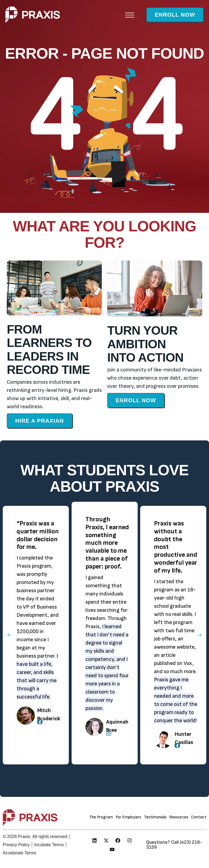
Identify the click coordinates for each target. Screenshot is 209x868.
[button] (130, 15)
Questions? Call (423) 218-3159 (174, 845)
